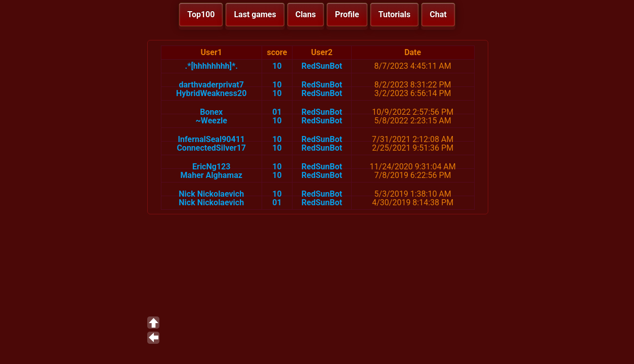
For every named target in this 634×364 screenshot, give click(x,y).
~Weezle (212, 121)
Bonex (211, 112)
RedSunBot (322, 66)
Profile (347, 14)
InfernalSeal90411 (211, 139)
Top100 (201, 14)
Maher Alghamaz (212, 175)
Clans (306, 14)
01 (277, 112)
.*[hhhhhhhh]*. (212, 66)
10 (277, 66)
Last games (255, 14)
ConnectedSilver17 (211, 148)
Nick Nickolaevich (211, 194)
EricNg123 (211, 167)
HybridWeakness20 (211, 93)
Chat (438, 14)
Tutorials (395, 14)
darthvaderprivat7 (211, 85)
